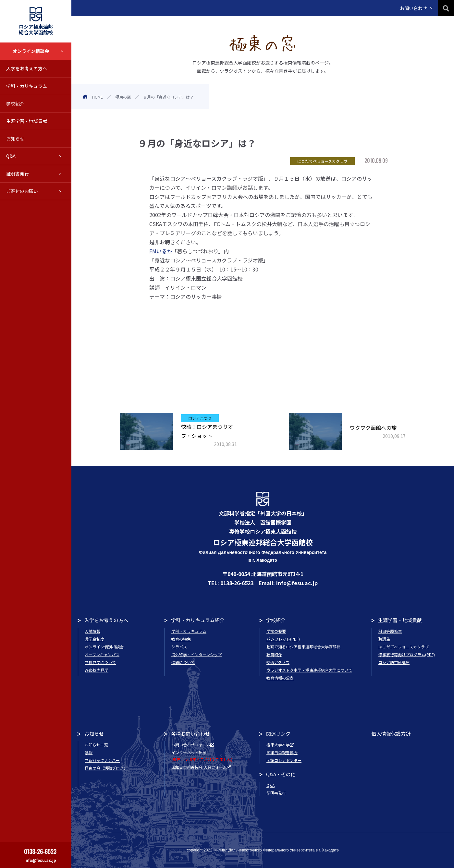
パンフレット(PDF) (283, 639)
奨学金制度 (94, 639)
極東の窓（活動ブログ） (106, 768)
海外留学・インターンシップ (196, 654)
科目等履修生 (390, 631)
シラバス (179, 647)
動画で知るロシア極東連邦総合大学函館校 (303, 647)
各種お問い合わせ (190, 734)
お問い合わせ (413, 8)
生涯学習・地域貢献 (27, 121)
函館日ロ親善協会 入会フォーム (201, 767)
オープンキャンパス (102, 654)
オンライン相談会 (31, 51)
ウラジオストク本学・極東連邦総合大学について (309, 670)
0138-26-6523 (40, 851)
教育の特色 (181, 639)
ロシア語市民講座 (394, 662)
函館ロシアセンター (284, 760)
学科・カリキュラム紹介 (198, 620)
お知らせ (15, 139)
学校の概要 (276, 631)
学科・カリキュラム (27, 86)
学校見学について (100, 662)
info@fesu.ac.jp (40, 860)
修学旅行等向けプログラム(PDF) (407, 654)
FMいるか (161, 251)
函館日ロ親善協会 (282, 752)
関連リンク (278, 734)
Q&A (11, 156)
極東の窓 (123, 97)
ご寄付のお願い (22, 191)
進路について (183, 662)
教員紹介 (274, 654)
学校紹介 (15, 103)
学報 (89, 752)
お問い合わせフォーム (193, 745)
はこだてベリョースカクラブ (404, 647)
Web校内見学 (97, 670)
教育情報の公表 (280, 678)
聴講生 (384, 639)
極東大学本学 (280, 745)
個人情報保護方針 (391, 734)
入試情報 (92, 631)
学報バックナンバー (102, 760)
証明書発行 (18, 174)
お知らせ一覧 (96, 745)
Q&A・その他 (281, 774)
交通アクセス (278, 662)
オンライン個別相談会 (104, 647)
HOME (98, 97)
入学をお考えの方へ (27, 68)
